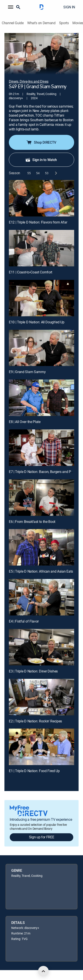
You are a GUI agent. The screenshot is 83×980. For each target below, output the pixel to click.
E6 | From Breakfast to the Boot (32, 522)
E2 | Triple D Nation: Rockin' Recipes (35, 721)
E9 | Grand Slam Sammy (27, 372)
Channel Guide (13, 23)
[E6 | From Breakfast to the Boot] (41, 498)
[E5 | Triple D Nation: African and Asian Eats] (41, 547)
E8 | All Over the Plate (25, 422)
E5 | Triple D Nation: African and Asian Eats (41, 571)
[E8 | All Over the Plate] (41, 398)
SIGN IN (69, 7)
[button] (11, 7)
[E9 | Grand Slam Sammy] (41, 348)
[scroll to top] (43, 971)
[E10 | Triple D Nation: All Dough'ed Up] (41, 298)
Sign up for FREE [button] (42, 837)
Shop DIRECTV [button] (41, 142)
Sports (64, 23)
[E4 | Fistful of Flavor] (41, 597)
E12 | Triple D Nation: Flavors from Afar (38, 222)
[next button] (56, 173)
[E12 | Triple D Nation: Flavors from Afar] (41, 198)
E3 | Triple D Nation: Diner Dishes (33, 671)
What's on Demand (41, 23)
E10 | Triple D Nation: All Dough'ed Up (37, 322)
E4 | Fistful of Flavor (24, 621)
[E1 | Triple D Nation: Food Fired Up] (41, 747)
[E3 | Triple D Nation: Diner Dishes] (41, 647)
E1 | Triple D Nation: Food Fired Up (34, 771)
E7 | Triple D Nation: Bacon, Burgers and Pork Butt (46, 472)
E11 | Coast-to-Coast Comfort (31, 272)
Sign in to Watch (41, 160)
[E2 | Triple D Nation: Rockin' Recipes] (41, 697)
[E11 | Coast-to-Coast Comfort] (41, 248)
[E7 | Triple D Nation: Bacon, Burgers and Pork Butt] (41, 448)
